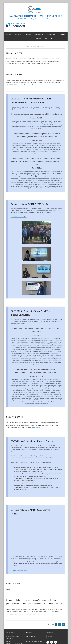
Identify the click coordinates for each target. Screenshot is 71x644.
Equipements (51, 34)
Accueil (8, 34)
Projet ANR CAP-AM (15, 417)
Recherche (18, 34)
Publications (39, 34)
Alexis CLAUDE (13, 583)
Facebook (48, 642)
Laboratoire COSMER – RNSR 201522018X (36, 16)
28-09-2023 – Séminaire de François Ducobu (32, 441)
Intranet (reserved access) (35, 641)
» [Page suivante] (63, 625)
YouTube (55, 642)
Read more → (48, 64)
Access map (31, 636)
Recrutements (23, 39)
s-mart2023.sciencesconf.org (19, 570)
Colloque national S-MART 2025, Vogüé (30, 204)
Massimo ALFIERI (14, 53)
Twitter (52, 642)
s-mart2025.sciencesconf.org (19, 217)
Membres (28, 34)
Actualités (62, 34)
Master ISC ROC (36, 39)
